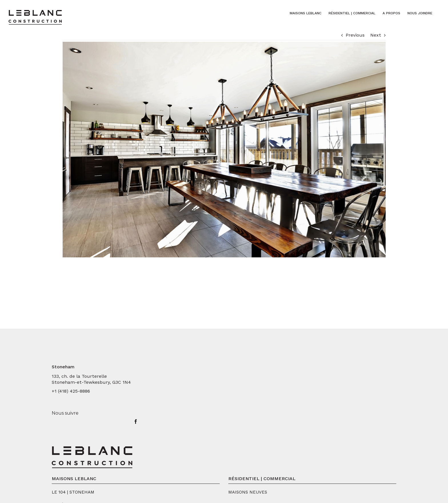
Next (376, 35)
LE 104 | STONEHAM (73, 492)
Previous (355, 35)
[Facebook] (136, 422)
